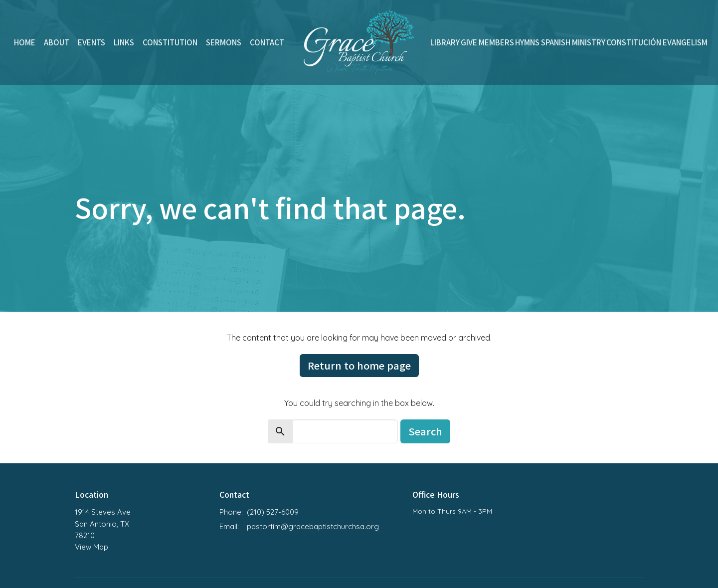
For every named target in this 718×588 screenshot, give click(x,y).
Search (425, 431)
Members (496, 42)
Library (445, 42)
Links (124, 42)
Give (469, 42)
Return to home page (359, 365)
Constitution (170, 42)
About (57, 42)
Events (91, 42)
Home (25, 42)
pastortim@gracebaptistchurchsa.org (313, 526)
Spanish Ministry (573, 42)
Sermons (224, 42)
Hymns (527, 42)
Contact (267, 42)
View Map (91, 547)
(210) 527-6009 (273, 512)
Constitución (634, 42)
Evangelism (685, 42)
